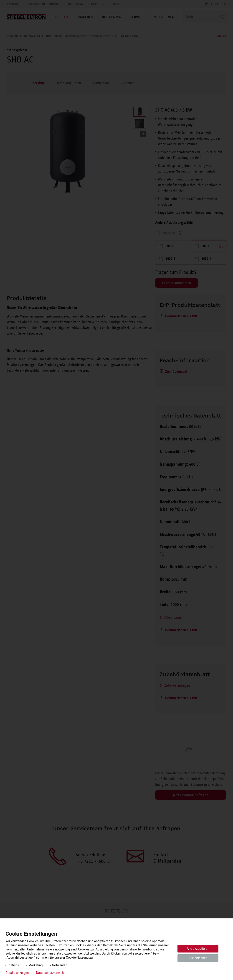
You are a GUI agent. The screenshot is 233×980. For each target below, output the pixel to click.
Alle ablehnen (198, 958)
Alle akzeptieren (198, 949)
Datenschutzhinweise (51, 973)
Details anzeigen (17, 973)
